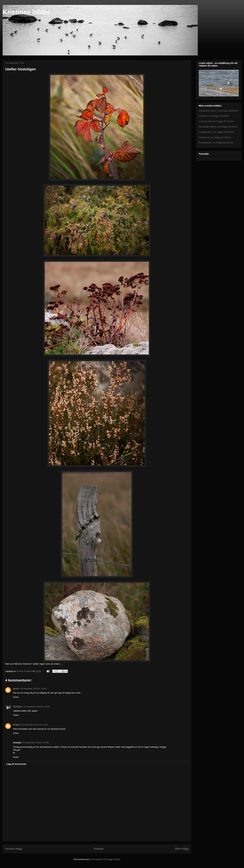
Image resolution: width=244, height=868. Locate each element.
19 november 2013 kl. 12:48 (33, 689)
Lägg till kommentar (16, 764)
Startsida (99, 849)
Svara (16, 697)
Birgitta (17, 725)
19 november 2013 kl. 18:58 (37, 707)
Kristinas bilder (26, 12)
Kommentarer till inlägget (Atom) (105, 859)
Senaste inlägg (14, 849)
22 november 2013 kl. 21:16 (35, 725)
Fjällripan (18, 707)
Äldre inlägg (182, 849)
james (16, 689)
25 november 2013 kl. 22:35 (36, 743)
